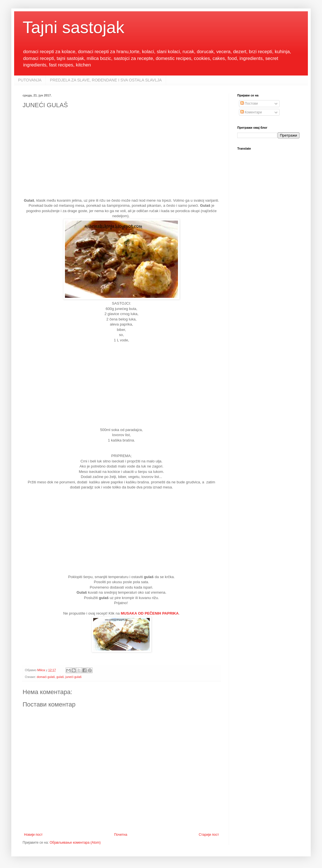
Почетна (121, 835)
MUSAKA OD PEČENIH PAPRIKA (150, 613)
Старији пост (209, 835)
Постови (249, 104)
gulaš (60, 677)
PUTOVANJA (30, 80)
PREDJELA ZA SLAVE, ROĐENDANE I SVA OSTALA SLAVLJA (106, 80)
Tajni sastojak (73, 27)
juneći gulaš (74, 677)
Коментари (251, 112)
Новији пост (33, 835)
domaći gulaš (46, 677)
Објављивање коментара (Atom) (75, 843)
